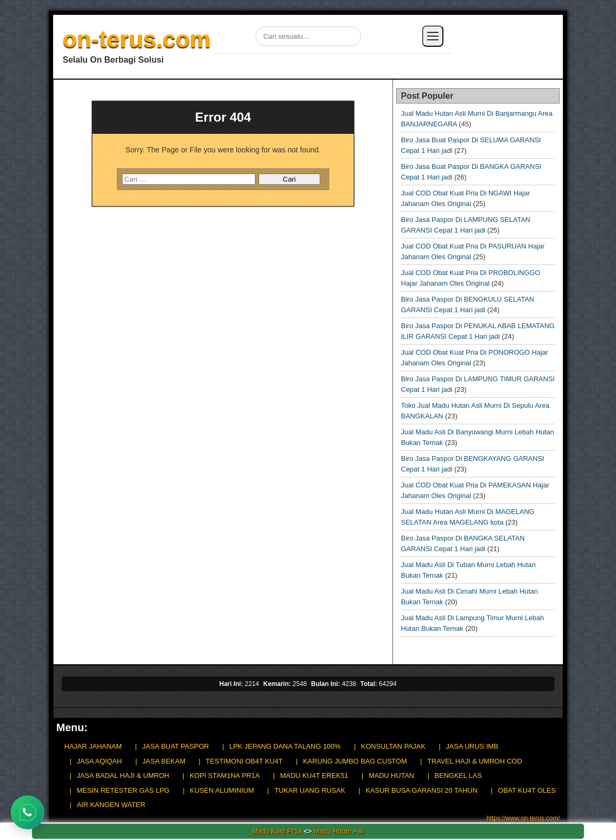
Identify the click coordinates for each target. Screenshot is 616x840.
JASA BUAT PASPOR (176, 746)
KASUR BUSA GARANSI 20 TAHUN (422, 790)
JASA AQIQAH (99, 761)
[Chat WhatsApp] (28, 812)
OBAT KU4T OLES (527, 790)
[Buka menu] (433, 36)
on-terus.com (137, 39)
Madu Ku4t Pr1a (277, 831)
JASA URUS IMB (472, 746)
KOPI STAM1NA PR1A (225, 775)
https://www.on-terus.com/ (523, 818)
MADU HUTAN (391, 775)
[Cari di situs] (308, 36)
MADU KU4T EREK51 (314, 775)
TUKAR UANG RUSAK (310, 790)
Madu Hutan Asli (339, 831)
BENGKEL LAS (458, 775)
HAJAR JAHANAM (93, 746)
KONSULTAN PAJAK (393, 746)
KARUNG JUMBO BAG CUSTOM (355, 761)
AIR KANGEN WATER (111, 805)
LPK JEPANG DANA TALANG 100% (285, 746)
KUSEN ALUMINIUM (222, 790)
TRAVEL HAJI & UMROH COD (475, 761)
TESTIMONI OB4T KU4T (244, 761)
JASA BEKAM (164, 761)
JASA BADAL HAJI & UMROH (123, 775)
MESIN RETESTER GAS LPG (123, 790)
